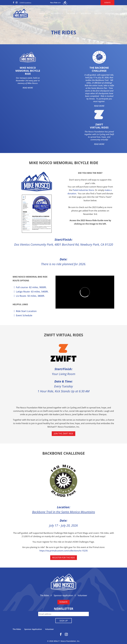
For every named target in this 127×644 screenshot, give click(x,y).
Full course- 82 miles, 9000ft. (31, 287)
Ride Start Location (26, 311)
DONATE (63, 602)
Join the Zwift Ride (63, 434)
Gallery (98, 14)
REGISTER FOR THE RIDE (64, 558)
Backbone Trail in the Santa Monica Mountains (64, 512)
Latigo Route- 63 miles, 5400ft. (32, 292)
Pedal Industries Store (83, 190)
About (42, 14)
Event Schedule (24, 315)
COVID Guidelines (25, 3)
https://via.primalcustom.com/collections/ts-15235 (64, 551)
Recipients (56, 14)
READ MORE (28, 88)
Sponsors (110, 14)
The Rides (71, 14)
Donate (107, 3)
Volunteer (86, 14)
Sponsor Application (63, 595)
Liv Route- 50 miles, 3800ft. (30, 296)
